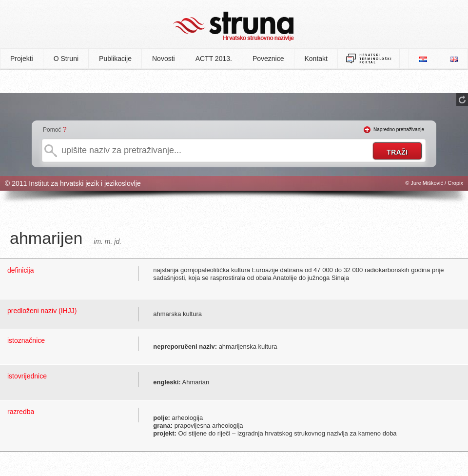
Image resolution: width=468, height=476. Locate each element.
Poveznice (268, 59)
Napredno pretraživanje (399, 129)
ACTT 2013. (214, 59)
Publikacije (115, 59)
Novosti (164, 59)
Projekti (22, 59)
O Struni (66, 59)
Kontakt (316, 59)
